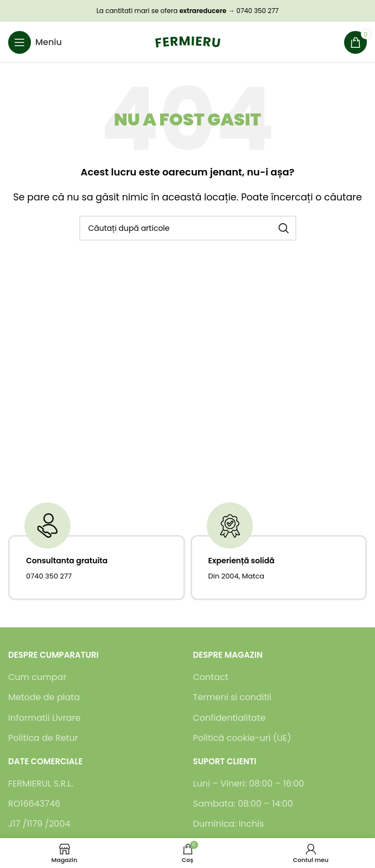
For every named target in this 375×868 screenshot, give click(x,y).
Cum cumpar (37, 677)
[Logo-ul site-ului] (188, 42)
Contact (211, 677)
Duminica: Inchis (229, 824)
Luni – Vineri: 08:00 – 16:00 (249, 784)
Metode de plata (44, 697)
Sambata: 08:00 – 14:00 (243, 804)
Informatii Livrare (44, 718)
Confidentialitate (230, 718)
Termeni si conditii (233, 697)
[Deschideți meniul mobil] (35, 42)
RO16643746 (34, 804)
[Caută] (188, 228)
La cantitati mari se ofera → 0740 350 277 (188, 11)
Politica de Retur (43, 738)
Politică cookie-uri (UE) (242, 738)
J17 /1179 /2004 (39, 824)
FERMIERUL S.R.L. (41, 784)
